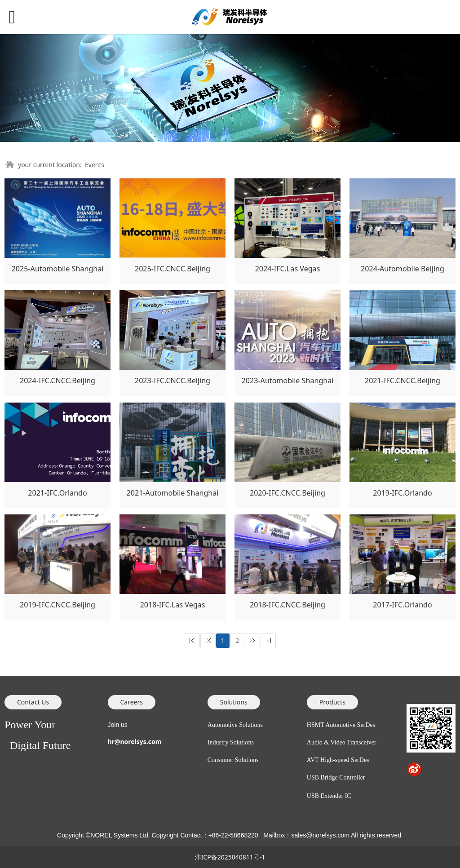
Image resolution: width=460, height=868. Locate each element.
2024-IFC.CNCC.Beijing (57, 381)
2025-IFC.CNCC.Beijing (172, 269)
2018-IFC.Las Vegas (173, 605)
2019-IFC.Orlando (402, 493)
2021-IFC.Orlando (57, 493)
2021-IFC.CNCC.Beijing (402, 381)
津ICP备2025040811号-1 (230, 857)
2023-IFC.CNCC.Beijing (172, 381)
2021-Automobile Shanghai (173, 493)
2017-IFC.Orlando (402, 605)
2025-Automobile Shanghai (58, 269)
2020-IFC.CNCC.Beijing (287, 493)
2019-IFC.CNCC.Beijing (57, 605)
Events (95, 165)
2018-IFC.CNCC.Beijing (287, 605)
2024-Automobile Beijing (402, 269)
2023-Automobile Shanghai (288, 381)
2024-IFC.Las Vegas (288, 269)
